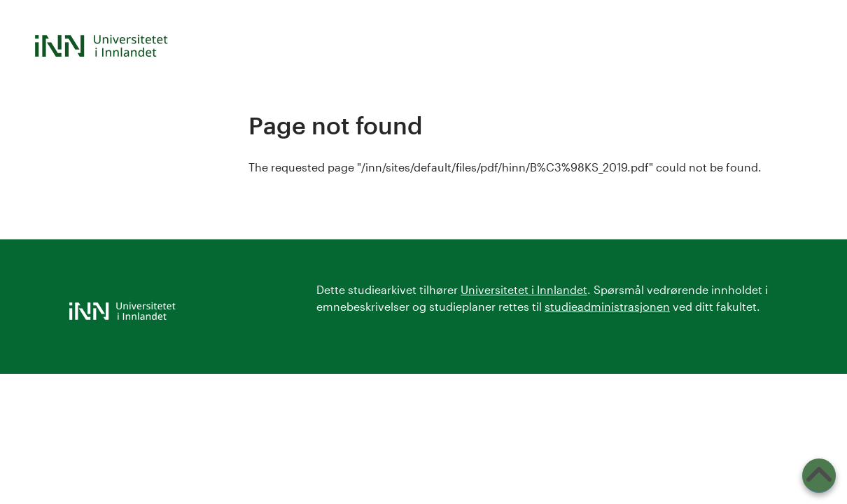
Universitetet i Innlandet (524, 289)
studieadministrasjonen (607, 306)
